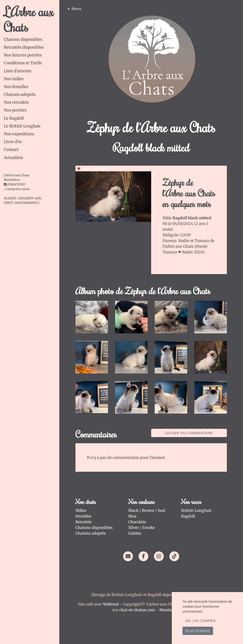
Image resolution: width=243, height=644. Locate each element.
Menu (77, 9)
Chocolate (137, 522)
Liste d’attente (18, 71)
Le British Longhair (22, 126)
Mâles (81, 510)
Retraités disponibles (24, 47)
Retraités (84, 522)
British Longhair (196, 510)
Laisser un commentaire (189, 433)
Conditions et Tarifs (23, 63)
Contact (11, 149)
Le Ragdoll (14, 118)
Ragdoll (188, 516)
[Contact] (128, 556)
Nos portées (15, 110)
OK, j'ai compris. (201, 621)
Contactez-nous (17, 189)
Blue (132, 516)
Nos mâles (14, 79)
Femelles (83, 516)
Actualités (13, 158)
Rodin (184, 241)
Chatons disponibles (23, 39)
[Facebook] (143, 556)
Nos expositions (19, 134)
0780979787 (16, 184)
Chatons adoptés (20, 94)
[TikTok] (174, 556)
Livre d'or (13, 142)
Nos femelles (16, 87)
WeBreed (111, 604)
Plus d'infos (198, 631)
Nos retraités (16, 102)
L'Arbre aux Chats (29, 19)
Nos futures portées (23, 55)
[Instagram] (159, 556)
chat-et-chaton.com (138, 610)
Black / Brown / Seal (147, 510)
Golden (135, 533)
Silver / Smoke (142, 527)
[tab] (32, 40)
